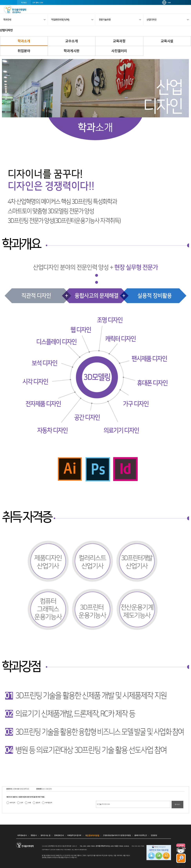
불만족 (38, 803)
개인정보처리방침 (92, 835)
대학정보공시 (22, 835)
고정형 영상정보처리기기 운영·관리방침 (117, 835)
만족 (22, 803)
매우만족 (13, 803)
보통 (30, 803)
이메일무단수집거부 (74, 835)
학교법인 (24, 3)
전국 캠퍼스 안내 (38, 3)
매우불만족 (49, 803)
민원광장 (154, 835)
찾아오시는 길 (45, 835)
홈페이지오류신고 (141, 835)
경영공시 (34, 835)
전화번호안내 (59, 835)
